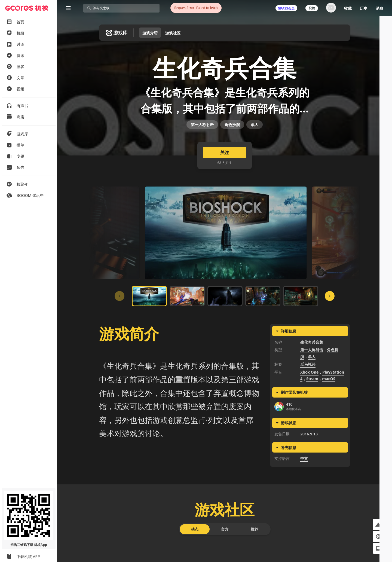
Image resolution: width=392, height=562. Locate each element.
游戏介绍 (150, 33)
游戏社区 (173, 33)
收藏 (348, 8)
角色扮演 (232, 143)
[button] (378, 524)
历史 (364, 8)
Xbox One (309, 400)
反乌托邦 (308, 392)
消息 (379, 8)
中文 (304, 486)
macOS (329, 407)
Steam (312, 407)
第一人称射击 (202, 143)
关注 (225, 180)
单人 (255, 143)
